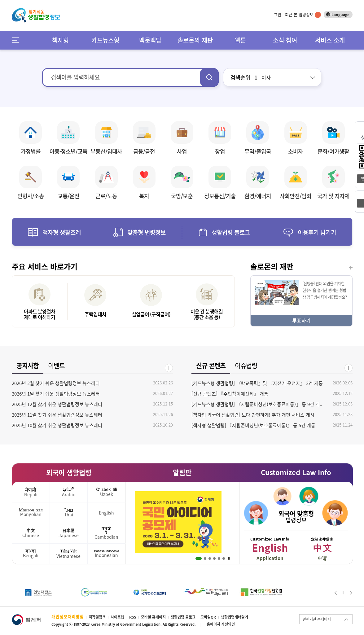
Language (340, 15)
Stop (229, 558)
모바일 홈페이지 (153, 617)
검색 (209, 77)
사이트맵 (117, 617)
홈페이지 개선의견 (221, 624)
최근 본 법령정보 (303, 14)
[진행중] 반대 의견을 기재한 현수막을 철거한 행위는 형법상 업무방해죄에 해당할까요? (325, 290)
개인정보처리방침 (68, 616)
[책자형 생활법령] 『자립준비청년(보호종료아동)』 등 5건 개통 (253, 425)
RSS (133, 617)
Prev (336, 593)
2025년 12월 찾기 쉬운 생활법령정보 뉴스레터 (57, 404)
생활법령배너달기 (235, 617)
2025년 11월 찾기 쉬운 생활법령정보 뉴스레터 (57, 415)
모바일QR (208, 617)
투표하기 (301, 320)
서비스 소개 (330, 40)
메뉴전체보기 (18, 40)
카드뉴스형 (105, 40)
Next (351, 593)
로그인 (276, 14)
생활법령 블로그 (183, 617)
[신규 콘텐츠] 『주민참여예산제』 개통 (230, 394)
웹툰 (240, 40)
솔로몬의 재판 (195, 40)
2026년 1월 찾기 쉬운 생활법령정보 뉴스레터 (56, 394)
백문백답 (150, 40)
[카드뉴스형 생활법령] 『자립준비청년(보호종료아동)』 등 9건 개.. (257, 404)
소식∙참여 (285, 40)
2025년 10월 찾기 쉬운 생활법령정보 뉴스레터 (57, 425)
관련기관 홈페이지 (317, 619)
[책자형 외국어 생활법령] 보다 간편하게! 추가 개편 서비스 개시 (253, 415)
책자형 (60, 40)
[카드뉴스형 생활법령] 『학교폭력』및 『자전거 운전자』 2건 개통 (257, 383)
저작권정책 (97, 617)
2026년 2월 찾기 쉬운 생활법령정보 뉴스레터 (56, 383)
